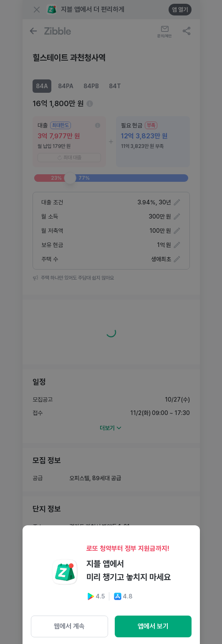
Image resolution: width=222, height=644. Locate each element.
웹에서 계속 (69, 626)
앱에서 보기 (153, 626)
